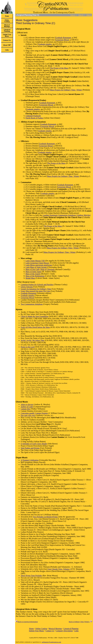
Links (76, 631)
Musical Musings (55, 629)
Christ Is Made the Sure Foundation (35, 316)
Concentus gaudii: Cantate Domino (34, 413)
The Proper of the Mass (59, 68)
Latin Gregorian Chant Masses (37, 263)
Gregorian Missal (62, 40)
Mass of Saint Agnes (33, 272)
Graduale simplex (45, 44)
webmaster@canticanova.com (51, 642)
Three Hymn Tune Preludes (31, 576)
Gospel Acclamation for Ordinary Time (36, 289)
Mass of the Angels (33, 274)
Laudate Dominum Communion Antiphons (59, 215)
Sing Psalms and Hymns (30, 448)
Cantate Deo (26, 409)
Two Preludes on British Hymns (45, 517)
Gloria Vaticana (27, 287)
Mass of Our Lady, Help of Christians (40, 269)
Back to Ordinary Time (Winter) (80, 622)
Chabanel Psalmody (33, 116)
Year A (73, 15)
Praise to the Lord (28, 347)
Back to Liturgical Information (27, 622)
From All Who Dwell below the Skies (35, 327)
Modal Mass (30, 278)
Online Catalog (41, 629)
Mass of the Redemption (35, 276)
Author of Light (27, 407)
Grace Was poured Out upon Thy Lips (35, 291)
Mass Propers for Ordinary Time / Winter (66, 90)
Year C (89, 15)
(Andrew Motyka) (83, 215)
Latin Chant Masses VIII (35, 261)
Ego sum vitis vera (28, 415)
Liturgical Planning (71, 629)
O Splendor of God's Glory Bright (34, 444)
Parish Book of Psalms (34, 118)
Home (31, 629)
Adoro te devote (27, 404)
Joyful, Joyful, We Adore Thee (32, 340)
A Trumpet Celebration (30, 460)
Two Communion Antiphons (32, 304)
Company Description (64, 631)
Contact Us (50, 631)
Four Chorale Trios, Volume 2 (59, 569)
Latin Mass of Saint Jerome (36, 267)
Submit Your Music (36, 631)
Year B (81, 15)
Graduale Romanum (63, 38)
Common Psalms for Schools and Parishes (37, 285)
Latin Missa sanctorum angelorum (39, 265)
